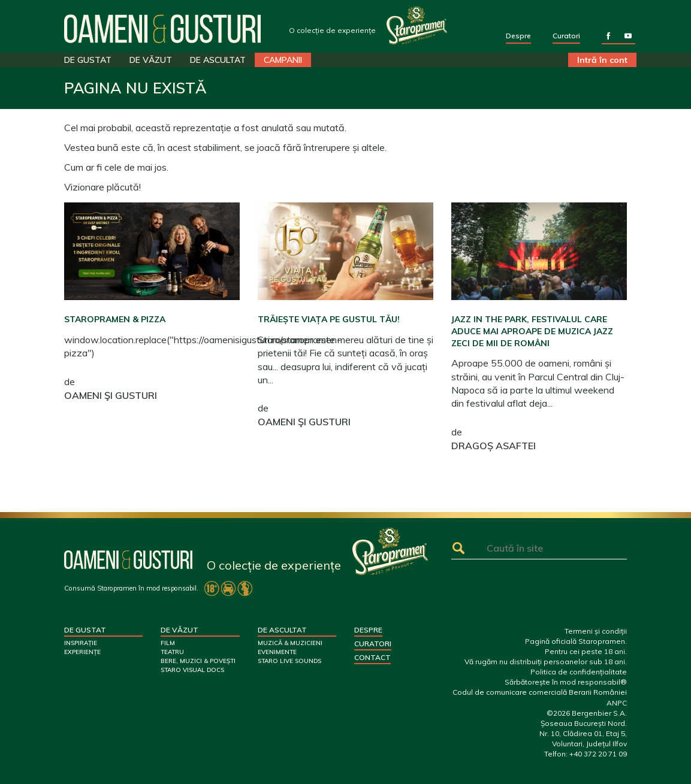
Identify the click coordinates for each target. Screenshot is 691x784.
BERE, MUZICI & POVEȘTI (198, 661)
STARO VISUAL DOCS (192, 670)
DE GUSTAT (88, 60)
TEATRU (172, 652)
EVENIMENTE (277, 652)
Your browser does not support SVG (417, 25)
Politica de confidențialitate (579, 672)
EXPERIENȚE (82, 652)
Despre (518, 36)
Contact (372, 657)
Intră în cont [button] (602, 60)
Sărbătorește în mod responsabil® (566, 682)
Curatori (566, 36)
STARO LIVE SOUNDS (289, 661)
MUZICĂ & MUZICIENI (290, 643)
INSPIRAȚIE (81, 643)
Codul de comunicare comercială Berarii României (540, 692)
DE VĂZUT (151, 60)
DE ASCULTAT (218, 60)
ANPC (617, 703)
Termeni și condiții (596, 631)
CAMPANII (283, 60)
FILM (168, 643)
